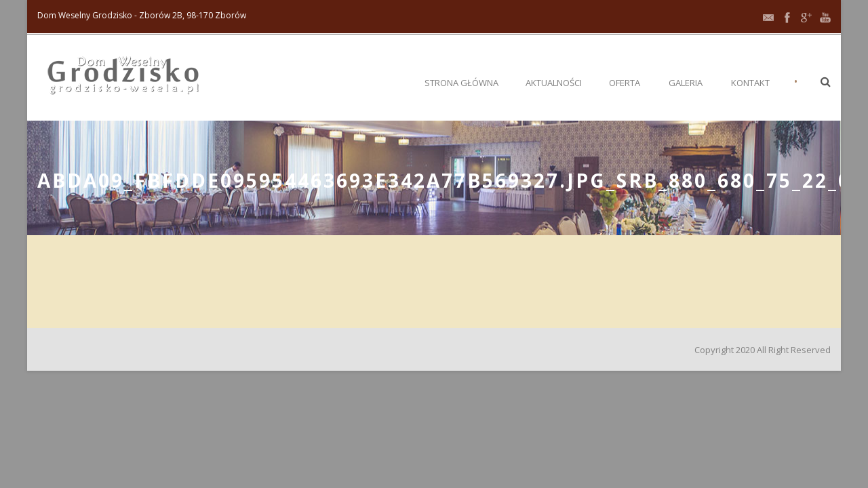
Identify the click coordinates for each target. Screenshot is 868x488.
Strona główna (461, 83)
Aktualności (554, 83)
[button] (826, 81)
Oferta (625, 83)
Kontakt (750, 83)
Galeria (686, 83)
